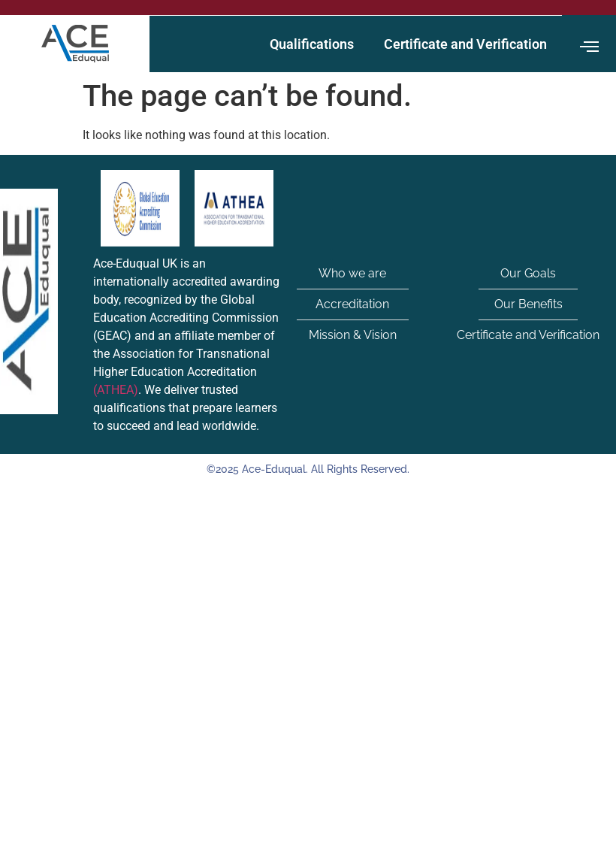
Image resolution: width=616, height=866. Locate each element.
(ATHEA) (116, 390)
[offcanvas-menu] (589, 47)
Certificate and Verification (465, 44)
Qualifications (312, 44)
